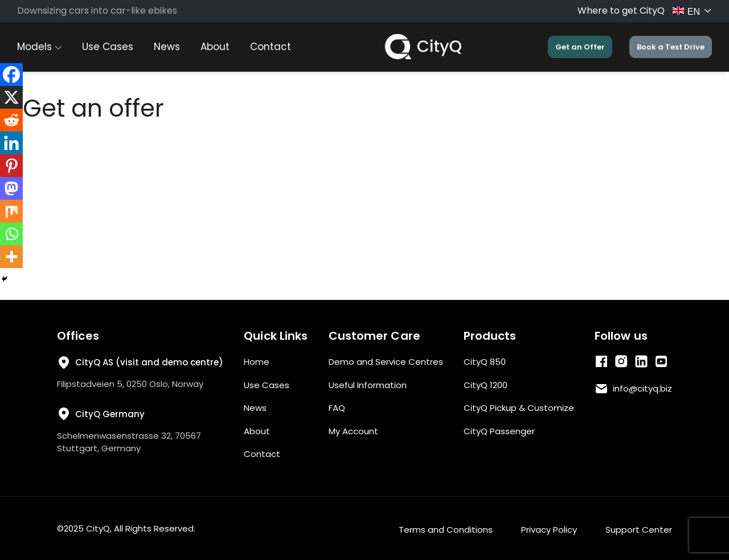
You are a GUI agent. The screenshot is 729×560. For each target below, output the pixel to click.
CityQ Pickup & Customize (519, 408)
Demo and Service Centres (386, 362)
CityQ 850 (485, 362)
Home (257, 362)
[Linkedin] (11, 143)
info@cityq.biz (642, 388)
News (167, 47)
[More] (11, 257)
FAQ (337, 408)
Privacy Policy (549, 530)
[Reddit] (11, 120)
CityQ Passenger (499, 431)
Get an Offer (580, 47)
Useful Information (368, 385)
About (215, 47)
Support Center (639, 530)
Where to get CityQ (621, 11)
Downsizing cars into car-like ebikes (97, 11)
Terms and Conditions (446, 530)
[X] (11, 97)
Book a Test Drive (671, 47)
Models (39, 47)
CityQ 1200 (486, 385)
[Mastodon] (11, 188)
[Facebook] (11, 75)
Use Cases (108, 47)
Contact (271, 47)
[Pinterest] (11, 166)
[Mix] (11, 211)
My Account (353, 431)
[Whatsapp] (11, 234)
